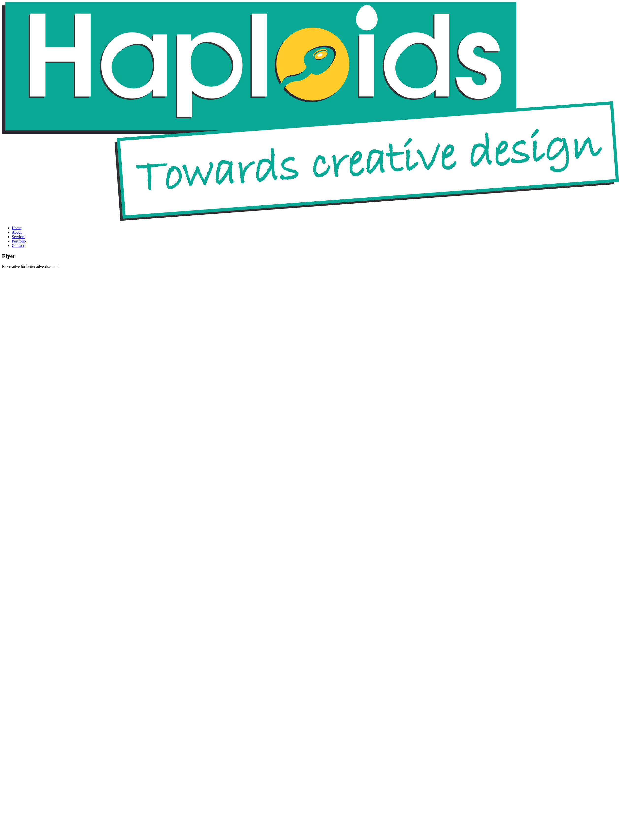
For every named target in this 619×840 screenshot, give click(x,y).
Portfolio (19, 241)
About (17, 232)
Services (18, 237)
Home (17, 228)
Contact (18, 246)
